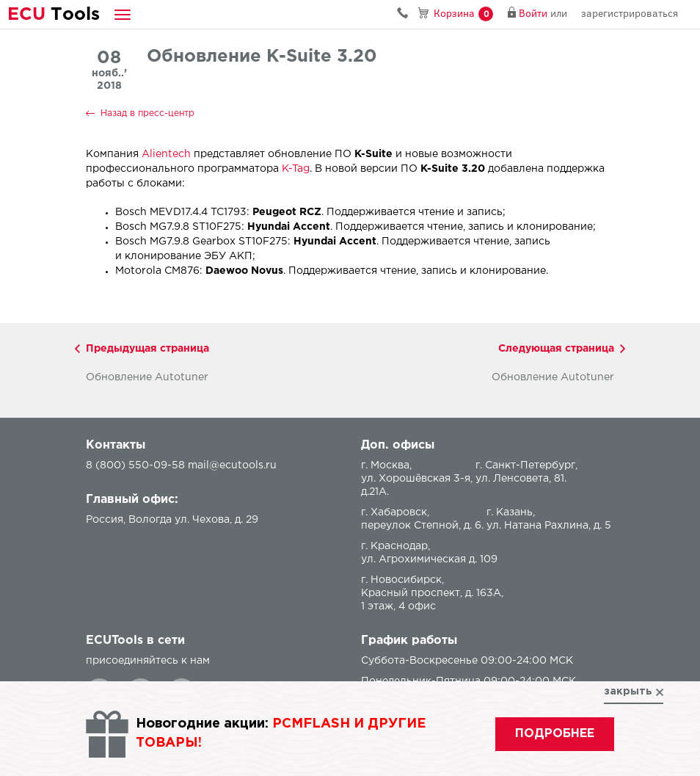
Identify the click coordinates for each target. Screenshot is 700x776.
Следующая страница (556, 349)
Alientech (166, 154)
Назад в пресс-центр (147, 113)
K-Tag (296, 169)
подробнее (555, 734)
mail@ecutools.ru (232, 465)
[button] (123, 14)
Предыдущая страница (147, 349)
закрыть (628, 692)
